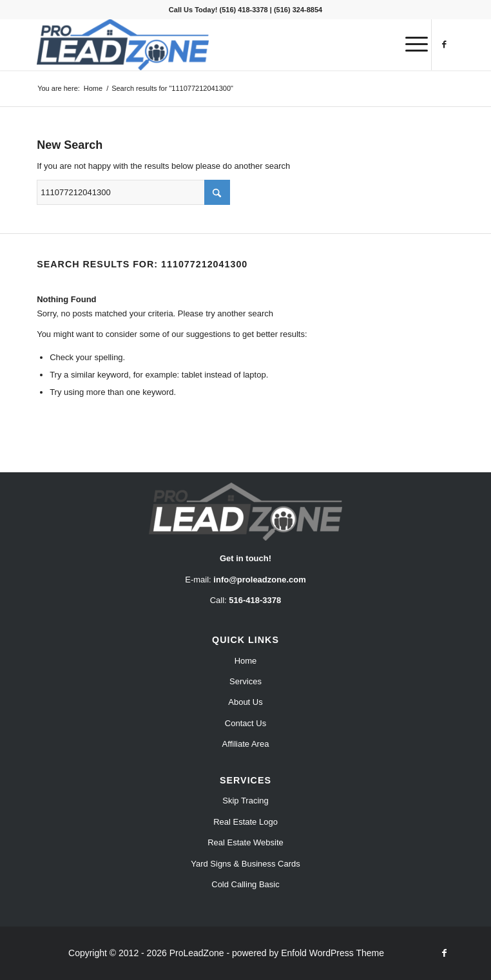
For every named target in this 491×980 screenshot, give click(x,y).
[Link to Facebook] (445, 44)
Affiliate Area (246, 744)
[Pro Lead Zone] (204, 44)
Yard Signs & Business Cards (246, 864)
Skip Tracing (246, 801)
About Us (245, 702)
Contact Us (246, 723)
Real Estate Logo (246, 822)
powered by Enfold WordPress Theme (308, 953)
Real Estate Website (246, 842)
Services (246, 681)
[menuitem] (410, 44)
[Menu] (410, 44)
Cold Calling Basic (246, 884)
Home (246, 661)
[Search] (133, 192)
